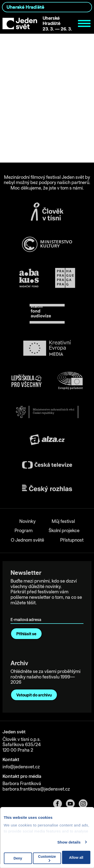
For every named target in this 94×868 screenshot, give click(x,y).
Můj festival (63, 521)
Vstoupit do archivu (34, 695)
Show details (69, 842)
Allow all (76, 858)
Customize (47, 858)
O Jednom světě (27, 540)
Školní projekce (64, 531)
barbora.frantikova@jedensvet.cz (36, 789)
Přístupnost (72, 540)
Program (24, 531)
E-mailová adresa (27, 612)
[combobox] (47, 7)
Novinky (27, 521)
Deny (18, 858)
